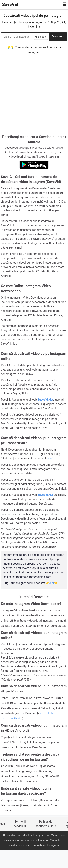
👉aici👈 (52, 583)
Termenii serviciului (20, 824)
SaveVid (10, 5)
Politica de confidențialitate (46, 824)
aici (50, 458)
